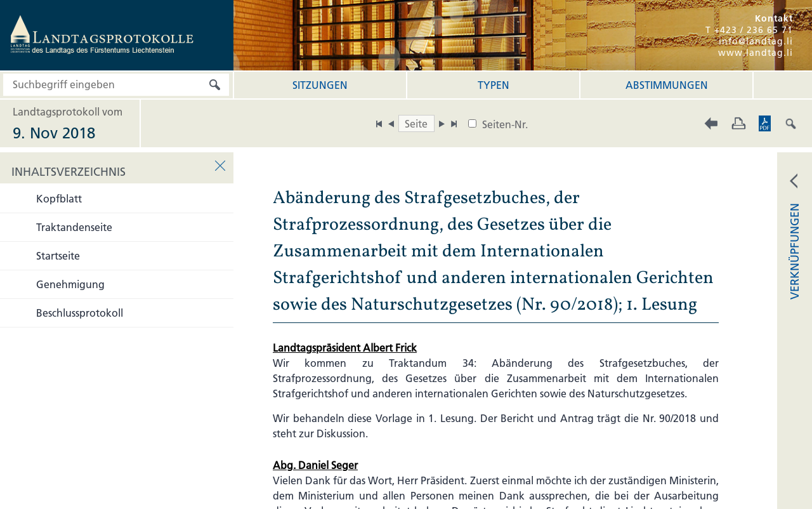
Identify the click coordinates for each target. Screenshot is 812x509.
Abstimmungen (667, 85)
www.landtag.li (756, 53)
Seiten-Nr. (505, 124)
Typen (494, 85)
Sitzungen (320, 85)
